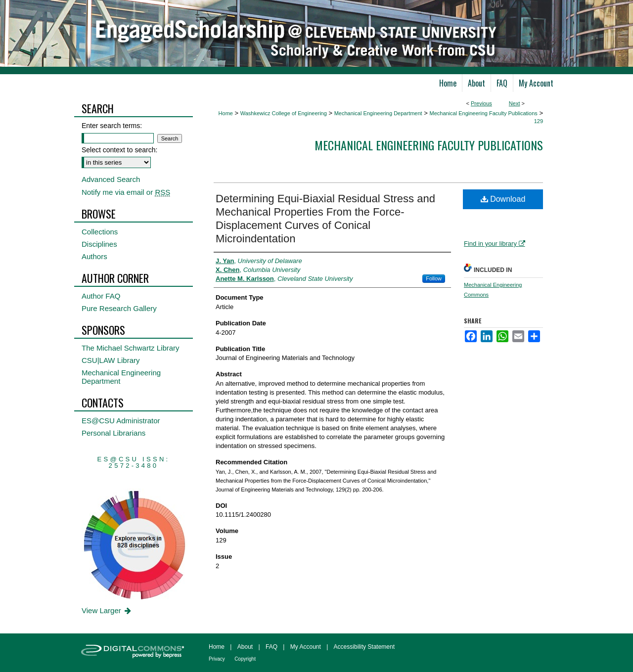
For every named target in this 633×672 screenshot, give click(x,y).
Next (515, 103)
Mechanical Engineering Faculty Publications (483, 113)
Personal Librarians (113, 433)
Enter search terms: (112, 126)
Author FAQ (101, 296)
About (245, 647)
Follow (434, 278)
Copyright (245, 659)
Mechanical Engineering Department (378, 113)
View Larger (107, 610)
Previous (481, 103)
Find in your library (495, 244)
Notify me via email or (126, 192)
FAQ (271, 647)
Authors (94, 256)
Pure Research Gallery (119, 308)
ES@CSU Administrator (121, 421)
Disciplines (99, 244)
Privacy (217, 659)
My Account (306, 647)
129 (539, 121)
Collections (100, 232)
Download (503, 199)
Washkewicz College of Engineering (284, 113)
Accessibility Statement (364, 647)
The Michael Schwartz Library (131, 348)
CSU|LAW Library (111, 360)
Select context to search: (119, 150)
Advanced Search (111, 179)
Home (226, 113)
